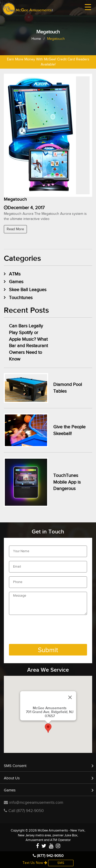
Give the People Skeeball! (69, 430)
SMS (61, 863)
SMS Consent (15, 766)
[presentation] (48, 630)
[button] (48, 728)
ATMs (15, 274)
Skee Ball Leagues (28, 290)
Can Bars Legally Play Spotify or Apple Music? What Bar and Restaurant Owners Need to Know (28, 343)
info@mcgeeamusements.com (34, 803)
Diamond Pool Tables (68, 388)
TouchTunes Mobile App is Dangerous (67, 482)
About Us (12, 778)
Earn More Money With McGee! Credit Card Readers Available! (48, 62)
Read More (15, 229)
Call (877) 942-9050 (24, 811)
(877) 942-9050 (48, 856)
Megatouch (15, 199)
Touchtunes (21, 298)
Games (16, 282)
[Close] (70, 697)
